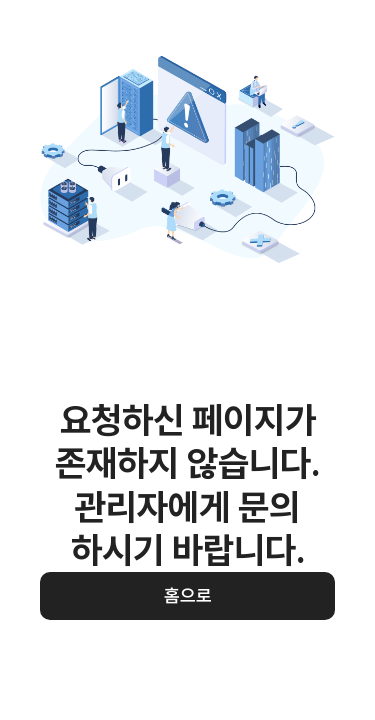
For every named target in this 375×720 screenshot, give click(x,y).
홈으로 (188, 595)
